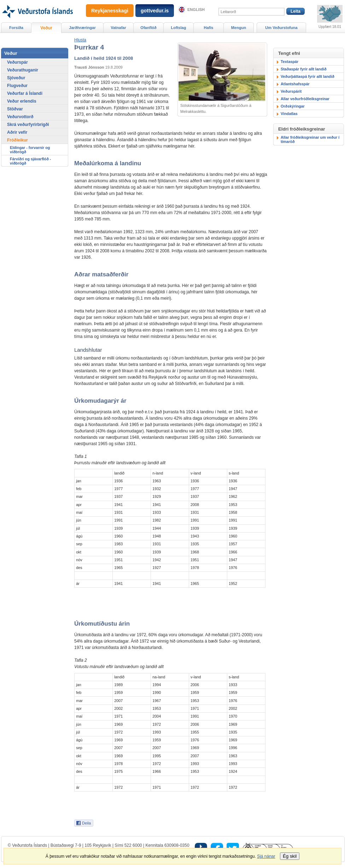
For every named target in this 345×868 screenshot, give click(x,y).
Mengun (239, 28)
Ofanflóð (148, 28)
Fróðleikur (17, 140)
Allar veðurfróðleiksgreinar (305, 99)
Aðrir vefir (17, 132)
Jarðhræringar (82, 28)
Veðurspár (17, 62)
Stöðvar (15, 109)
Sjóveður (16, 78)
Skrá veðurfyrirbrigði (28, 125)
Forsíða (16, 28)
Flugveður (17, 86)
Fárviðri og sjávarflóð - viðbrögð (30, 161)
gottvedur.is (155, 11)
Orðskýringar (293, 106)
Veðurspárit (291, 91)
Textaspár (290, 62)
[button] (80, 40)
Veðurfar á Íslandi (25, 93)
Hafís (209, 28)
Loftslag (179, 28)
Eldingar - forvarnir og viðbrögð (30, 150)
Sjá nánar (266, 856)
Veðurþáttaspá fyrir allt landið (308, 76)
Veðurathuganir (23, 70)
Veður (46, 28)
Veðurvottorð (20, 117)
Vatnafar (118, 28)
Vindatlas (289, 114)
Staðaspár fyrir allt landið (304, 69)
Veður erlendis (22, 101)
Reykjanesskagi (110, 11)
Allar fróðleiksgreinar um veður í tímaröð (310, 139)
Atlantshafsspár (295, 84)
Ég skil (290, 856)
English (196, 10)
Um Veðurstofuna (281, 28)
